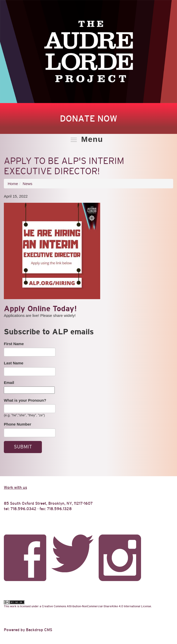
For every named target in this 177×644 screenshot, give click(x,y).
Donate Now (88, 118)
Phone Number (18, 424)
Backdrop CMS (39, 630)
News (27, 184)
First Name (14, 344)
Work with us (15, 487)
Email (9, 383)
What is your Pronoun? (25, 400)
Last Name (14, 363)
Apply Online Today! (40, 309)
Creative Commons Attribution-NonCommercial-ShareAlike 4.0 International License (96, 606)
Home (13, 184)
